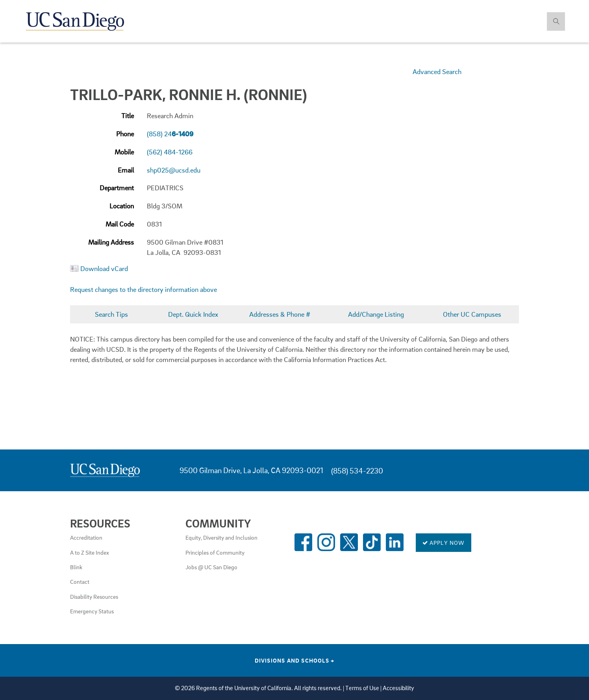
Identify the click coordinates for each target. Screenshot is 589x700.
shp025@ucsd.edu (174, 170)
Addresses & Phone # (280, 314)
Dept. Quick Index (193, 314)
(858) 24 (170, 134)
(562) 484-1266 (170, 152)
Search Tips (111, 314)
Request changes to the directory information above (144, 289)
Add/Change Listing (376, 314)
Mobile (124, 152)
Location (122, 206)
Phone (125, 134)
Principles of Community (215, 552)
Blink (76, 567)
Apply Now (444, 542)
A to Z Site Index (90, 552)
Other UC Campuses (472, 314)
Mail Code (120, 224)
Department (117, 188)
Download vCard (104, 268)
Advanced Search (437, 71)
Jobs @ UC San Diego (211, 567)
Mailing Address (111, 242)
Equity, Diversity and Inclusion (221, 537)
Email (126, 170)
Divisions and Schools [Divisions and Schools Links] (295, 660)
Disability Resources (94, 596)
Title (128, 116)
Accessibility (398, 688)
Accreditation (86, 537)
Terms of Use (362, 688)
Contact (80, 581)
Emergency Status (92, 611)
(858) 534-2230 (357, 471)
